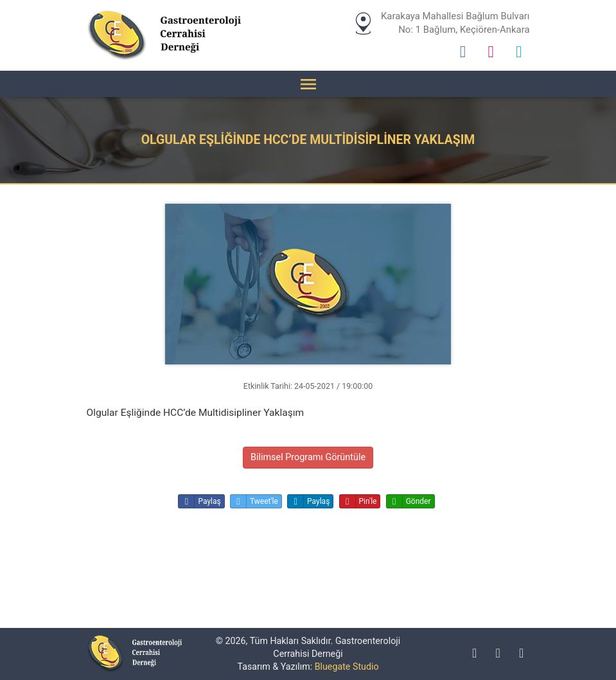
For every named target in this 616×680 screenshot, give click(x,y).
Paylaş (199, 501)
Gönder (409, 501)
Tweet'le (254, 501)
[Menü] (308, 84)
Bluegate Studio (347, 667)
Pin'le (358, 501)
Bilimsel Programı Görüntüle (308, 457)
